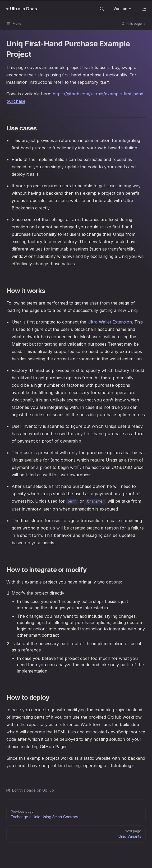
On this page (134, 24)
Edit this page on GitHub (30, 790)
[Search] (102, 9)
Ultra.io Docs (24, 9)
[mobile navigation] (144, 9)
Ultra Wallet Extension (110, 322)
